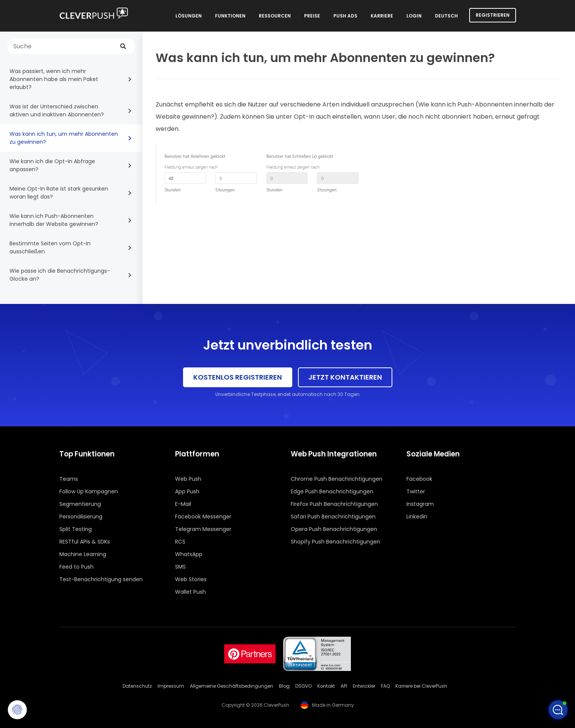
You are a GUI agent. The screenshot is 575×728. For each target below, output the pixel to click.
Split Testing (76, 529)
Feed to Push (76, 567)
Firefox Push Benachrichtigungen (334, 504)
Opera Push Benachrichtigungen (334, 529)
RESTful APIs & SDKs (85, 542)
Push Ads (345, 16)
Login (414, 16)
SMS (180, 567)
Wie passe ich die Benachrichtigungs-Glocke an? (60, 275)
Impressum (171, 686)
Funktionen (230, 16)
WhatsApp (189, 554)
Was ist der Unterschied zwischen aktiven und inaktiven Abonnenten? (57, 110)
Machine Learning (83, 554)
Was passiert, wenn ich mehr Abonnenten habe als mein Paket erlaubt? (54, 79)
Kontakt (326, 686)
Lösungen (189, 16)
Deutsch (446, 16)
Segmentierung (80, 504)
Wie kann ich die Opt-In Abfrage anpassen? (52, 165)
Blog (284, 686)
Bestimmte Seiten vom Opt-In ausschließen (50, 247)
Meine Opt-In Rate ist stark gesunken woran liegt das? (59, 193)
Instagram (420, 504)
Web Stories (191, 579)
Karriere (382, 16)
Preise (312, 16)
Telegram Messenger (203, 529)
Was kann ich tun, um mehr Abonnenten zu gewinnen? (64, 138)
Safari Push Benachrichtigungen (333, 517)
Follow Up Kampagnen (89, 491)
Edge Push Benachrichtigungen (332, 491)
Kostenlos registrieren (238, 377)
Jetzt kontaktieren (345, 377)
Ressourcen (275, 16)
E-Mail (183, 504)
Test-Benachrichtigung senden (101, 579)
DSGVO (303, 686)
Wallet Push (190, 592)
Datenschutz (137, 686)
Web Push (188, 479)
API (344, 686)
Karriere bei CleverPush (421, 686)
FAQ (385, 686)
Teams (69, 479)
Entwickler (364, 686)
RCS (180, 542)
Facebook (419, 479)
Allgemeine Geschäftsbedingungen (232, 686)
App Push (187, 491)
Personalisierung (81, 517)
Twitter (416, 491)
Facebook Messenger (203, 517)
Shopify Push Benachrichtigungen (335, 542)
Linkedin (417, 517)
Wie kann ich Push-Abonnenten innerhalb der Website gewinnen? (54, 220)
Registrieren (493, 15)
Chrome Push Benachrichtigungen (337, 479)
